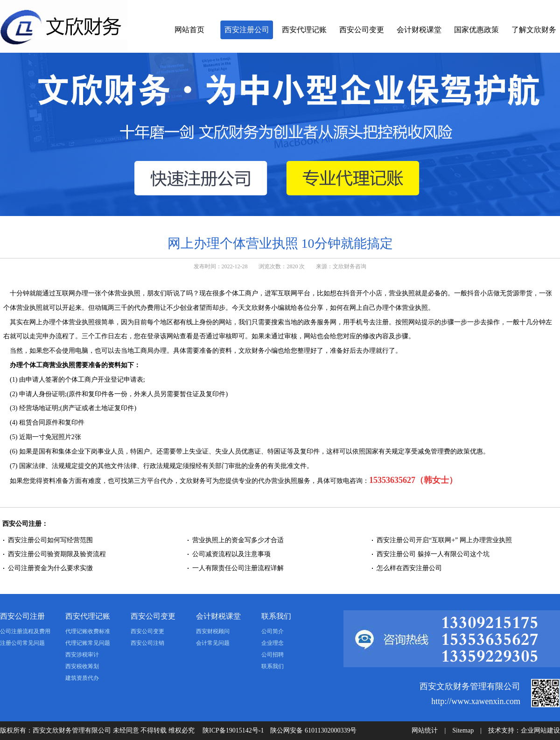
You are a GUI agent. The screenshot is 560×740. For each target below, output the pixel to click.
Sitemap (463, 730)
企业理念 (273, 643)
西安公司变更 (362, 30)
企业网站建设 (540, 730)
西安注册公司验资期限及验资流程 (57, 554)
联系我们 (276, 616)
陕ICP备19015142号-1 (233, 730)
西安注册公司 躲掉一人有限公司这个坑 (433, 554)
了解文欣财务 (534, 30)
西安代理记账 (304, 30)
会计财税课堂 (419, 30)
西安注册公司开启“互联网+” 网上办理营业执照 (444, 540)
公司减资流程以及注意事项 (231, 554)
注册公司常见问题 (22, 643)
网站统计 (425, 730)
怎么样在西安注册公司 (409, 568)
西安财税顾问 (213, 631)
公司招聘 (273, 655)
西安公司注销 (147, 643)
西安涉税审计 (82, 655)
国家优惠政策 (476, 30)
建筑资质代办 (82, 678)
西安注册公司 (247, 30)
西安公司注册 (22, 616)
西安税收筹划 (82, 666)
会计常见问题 (213, 643)
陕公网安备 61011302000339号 (313, 730)
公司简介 (273, 631)
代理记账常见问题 (88, 643)
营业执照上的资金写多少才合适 (238, 540)
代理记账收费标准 (88, 631)
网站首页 (189, 30)
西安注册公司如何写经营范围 (50, 540)
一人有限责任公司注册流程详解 (238, 568)
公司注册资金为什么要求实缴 (50, 568)
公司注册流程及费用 (25, 631)
